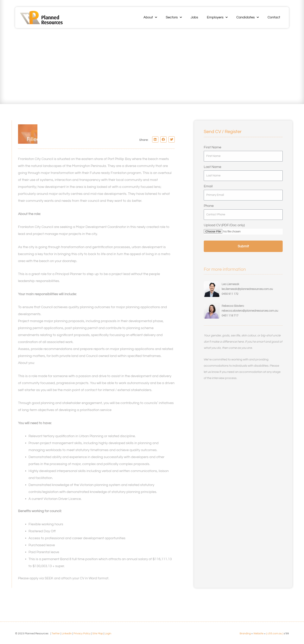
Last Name (212, 167)
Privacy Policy (82, 634)
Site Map (98, 634)
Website (258, 634)
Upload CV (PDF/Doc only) (224, 225)
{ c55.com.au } (275, 634)
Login (108, 634)
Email (208, 186)
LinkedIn (67, 634)
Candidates (248, 18)
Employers (217, 18)
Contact (274, 17)
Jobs (194, 17)
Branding (245, 634)
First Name (212, 147)
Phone (209, 206)
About (150, 18)
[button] (155, 139)
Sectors (174, 18)
